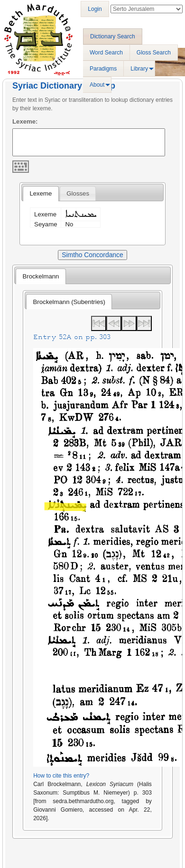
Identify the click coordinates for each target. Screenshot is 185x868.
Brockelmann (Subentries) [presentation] (69, 302)
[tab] (41, 194)
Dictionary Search (113, 36)
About (97, 85)
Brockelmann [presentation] (41, 276)
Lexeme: (25, 121)
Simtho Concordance (92, 255)
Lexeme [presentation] (41, 193)
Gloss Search (154, 53)
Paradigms (103, 69)
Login (95, 9)
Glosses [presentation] (78, 193)
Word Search (106, 53)
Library (139, 69)
